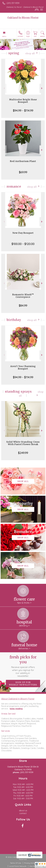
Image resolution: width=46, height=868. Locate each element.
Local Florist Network (18, 866)
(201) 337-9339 (13, 3)
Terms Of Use (16, 863)
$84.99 (23, 305)
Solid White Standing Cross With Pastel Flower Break (23, 443)
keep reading (16, 709)
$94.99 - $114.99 (23, 110)
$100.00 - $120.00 (23, 244)
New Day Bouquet (23, 233)
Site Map (33, 866)
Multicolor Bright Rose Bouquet (23, 101)
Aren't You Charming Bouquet (23, 367)
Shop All (30, 53)
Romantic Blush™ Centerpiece (23, 296)
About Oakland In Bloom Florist (18, 699)
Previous (4, 88)
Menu (4, 36)
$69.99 (23, 172)
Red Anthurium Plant (23, 161)
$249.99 (23, 453)
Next (42, 88)
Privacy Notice (30, 863)
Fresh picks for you (23, 666)
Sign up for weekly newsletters (23, 684)
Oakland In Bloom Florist (23, 18)
